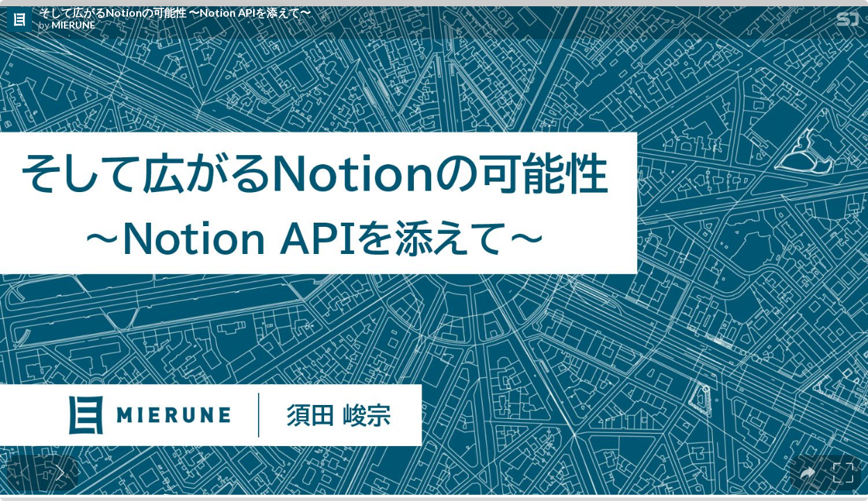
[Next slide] (60, 473)
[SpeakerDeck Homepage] (848, 22)
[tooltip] (808, 473)
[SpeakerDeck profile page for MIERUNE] (19, 20)
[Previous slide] (25, 473)
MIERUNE (73, 25)
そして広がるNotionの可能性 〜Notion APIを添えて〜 (175, 13)
